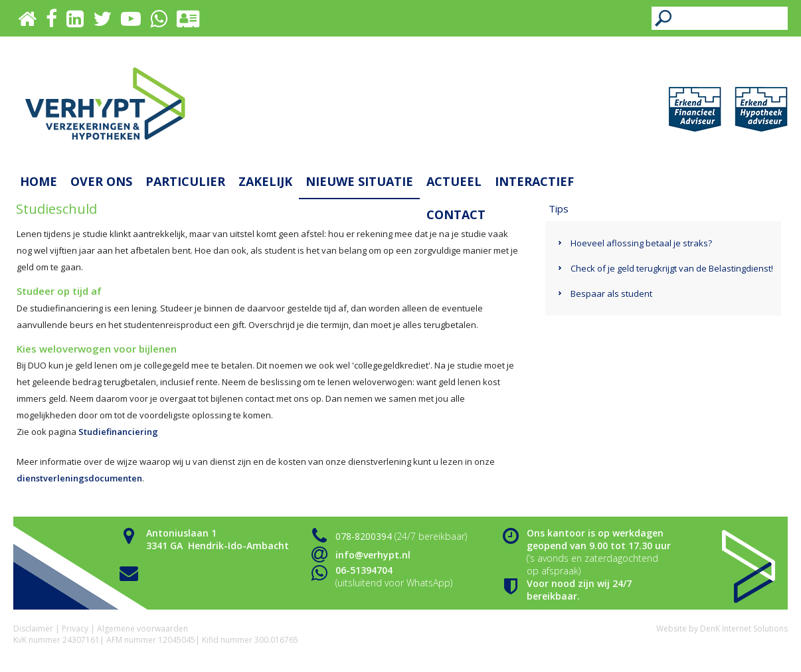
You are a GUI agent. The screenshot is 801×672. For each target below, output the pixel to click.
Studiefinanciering (118, 432)
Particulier (185, 181)
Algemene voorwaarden (142, 629)
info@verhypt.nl (373, 555)
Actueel (454, 181)
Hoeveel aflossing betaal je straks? (641, 243)
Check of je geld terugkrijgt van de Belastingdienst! (672, 268)
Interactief (534, 181)
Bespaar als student (611, 294)
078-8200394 (364, 536)
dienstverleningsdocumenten (79, 478)
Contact (456, 214)
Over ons (101, 181)
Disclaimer (33, 629)
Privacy (75, 629)
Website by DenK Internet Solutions (722, 629)
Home (39, 181)
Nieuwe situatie (359, 181)
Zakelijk (265, 181)
